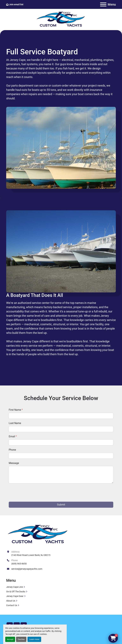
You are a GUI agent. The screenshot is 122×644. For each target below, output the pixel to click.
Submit (61, 505)
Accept (10, 639)
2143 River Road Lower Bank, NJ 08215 (31, 555)
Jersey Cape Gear (15, 596)
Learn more (34, 639)
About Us (11, 601)
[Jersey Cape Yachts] (38, 534)
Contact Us (12, 605)
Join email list (16, 4)
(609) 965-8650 (19, 564)
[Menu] (103, 4)
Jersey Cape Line (15, 587)
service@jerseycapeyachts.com (27, 569)
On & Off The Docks (16, 592)
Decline (21, 639)
